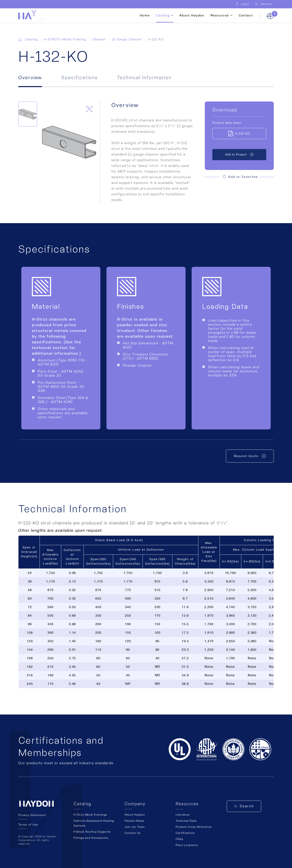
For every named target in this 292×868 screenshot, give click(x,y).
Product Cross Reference (194, 827)
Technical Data (186, 821)
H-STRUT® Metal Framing (65, 39)
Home (145, 15)
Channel (99, 39)
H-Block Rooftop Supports (92, 832)
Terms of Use (28, 825)
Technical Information (144, 78)
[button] (239, 177)
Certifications (185, 833)
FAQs (179, 839)
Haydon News (134, 821)
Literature (183, 815)
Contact (246, 15)
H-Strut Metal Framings (90, 815)
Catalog (163, 15)
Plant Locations (187, 845)
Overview (30, 78)
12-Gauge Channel (127, 39)
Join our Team (135, 827)
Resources (220, 15)
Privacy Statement (32, 815)
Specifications (79, 78)
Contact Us (133, 833)
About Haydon (192, 15)
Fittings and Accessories (91, 838)
